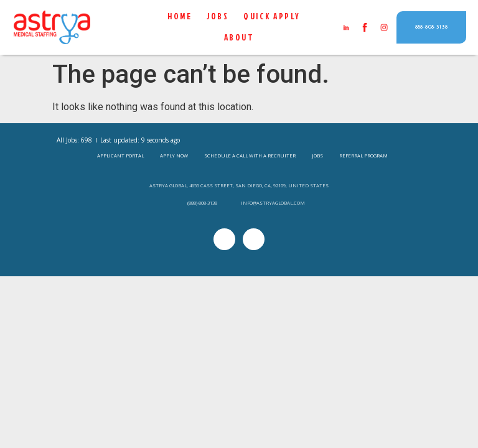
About (239, 38)
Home (180, 17)
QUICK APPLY (273, 17)
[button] (432, 28)
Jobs (218, 17)
